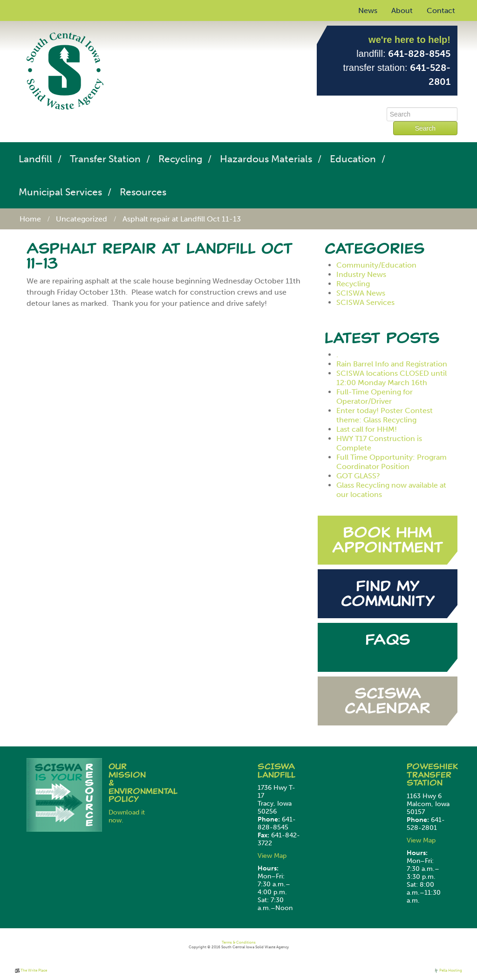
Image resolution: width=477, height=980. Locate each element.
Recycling (180, 159)
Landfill (35, 159)
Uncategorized (82, 219)
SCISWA (276, 766)
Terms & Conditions (239, 942)
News (368, 10)
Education (353, 159)
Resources (143, 192)
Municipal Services (60, 192)
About (402, 10)
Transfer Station (105, 159)
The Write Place (31, 970)
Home (30, 219)
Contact (441, 10)
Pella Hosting (448, 970)
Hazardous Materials (266, 159)
